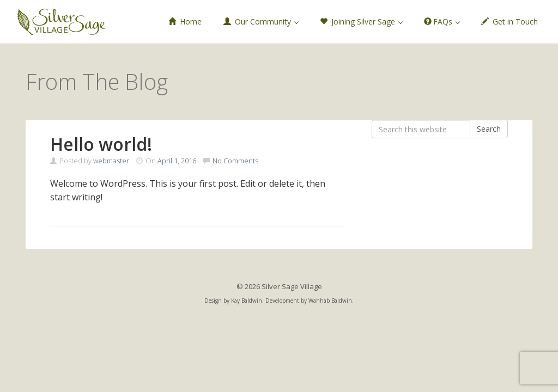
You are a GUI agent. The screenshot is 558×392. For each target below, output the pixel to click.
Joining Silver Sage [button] (361, 22)
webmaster (111, 161)
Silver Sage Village (62, 22)
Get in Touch (510, 22)
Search (489, 129)
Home (185, 22)
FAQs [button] (442, 22)
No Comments (235, 161)
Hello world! (101, 144)
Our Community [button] (261, 22)
